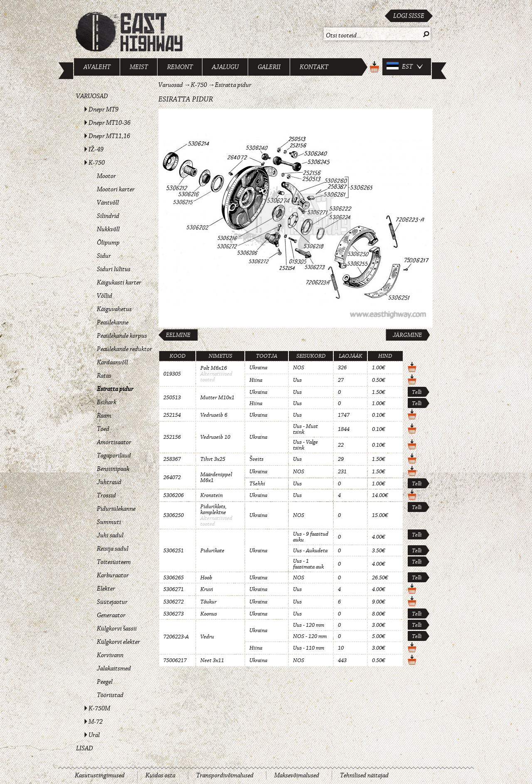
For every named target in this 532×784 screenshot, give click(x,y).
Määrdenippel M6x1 (216, 477)
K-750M (99, 708)
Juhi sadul (110, 535)
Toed (103, 429)
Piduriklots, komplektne (213, 509)
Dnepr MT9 (103, 109)
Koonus (209, 614)
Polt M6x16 (214, 368)
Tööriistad (110, 695)
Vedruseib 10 (215, 437)
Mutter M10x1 (217, 398)
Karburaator (113, 575)
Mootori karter (116, 189)
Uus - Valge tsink (305, 445)
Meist (139, 67)
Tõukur (208, 602)
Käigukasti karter (119, 282)
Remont (180, 67)
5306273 (174, 614)
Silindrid (108, 216)
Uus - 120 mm (309, 625)
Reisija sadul (113, 549)
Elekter (106, 589)
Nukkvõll (108, 229)
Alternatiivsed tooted (216, 377)
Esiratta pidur (115, 389)
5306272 (174, 602)
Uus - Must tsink (305, 429)
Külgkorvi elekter (118, 642)
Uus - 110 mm (309, 648)
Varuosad (92, 96)
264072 (172, 477)
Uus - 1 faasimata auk (308, 564)
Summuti (109, 522)
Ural (94, 735)
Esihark (107, 402)
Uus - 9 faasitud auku (311, 537)
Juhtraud (109, 482)
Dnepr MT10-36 (110, 123)
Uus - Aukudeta (310, 551)
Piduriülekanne (116, 509)
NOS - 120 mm (310, 636)
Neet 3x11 (212, 660)
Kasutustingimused (100, 775)
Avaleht (97, 67)
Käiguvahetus (114, 309)
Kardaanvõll (112, 362)
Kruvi (207, 589)
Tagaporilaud (114, 455)
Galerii (269, 67)
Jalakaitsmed (114, 668)
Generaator (111, 615)
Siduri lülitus (114, 269)
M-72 (96, 722)
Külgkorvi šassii (117, 628)
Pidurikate (212, 551)
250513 (172, 398)
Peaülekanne (113, 322)
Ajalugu (225, 67)
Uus (297, 380)
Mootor (106, 176)
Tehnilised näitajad (364, 775)
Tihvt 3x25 (213, 459)
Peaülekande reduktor (124, 349)
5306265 (174, 578)
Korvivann (110, 655)
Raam (104, 415)
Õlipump (108, 242)
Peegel (105, 682)
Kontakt (314, 67)
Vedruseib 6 (214, 415)
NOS (299, 368)
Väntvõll (108, 203)
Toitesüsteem (114, 562)
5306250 (174, 515)
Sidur (104, 256)
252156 (172, 437)
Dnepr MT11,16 (109, 136)
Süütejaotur (112, 602)
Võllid (105, 296)
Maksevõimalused (297, 775)
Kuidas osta (160, 775)
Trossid (106, 495)
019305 (172, 374)
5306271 (174, 589)
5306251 (174, 551)
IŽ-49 (96, 149)
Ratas (104, 376)
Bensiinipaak (113, 469)
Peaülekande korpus (122, 336)
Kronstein (212, 495)
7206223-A (176, 637)
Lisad (85, 748)
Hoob (206, 578)
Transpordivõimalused (225, 775)
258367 (172, 459)
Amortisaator (114, 442)
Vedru (207, 637)
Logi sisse (409, 16)
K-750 (97, 163)
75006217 (175, 660)
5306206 (174, 495)
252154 (172, 415)
